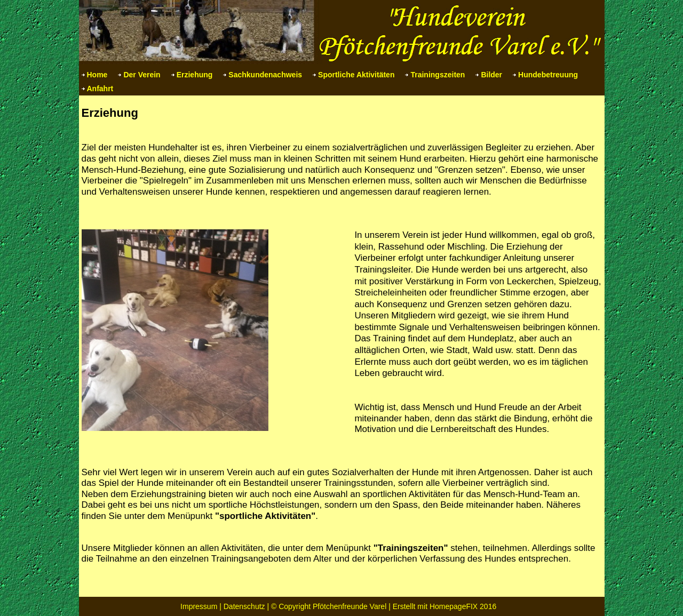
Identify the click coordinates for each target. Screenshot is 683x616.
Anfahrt (100, 89)
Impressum (199, 606)
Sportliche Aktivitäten (356, 75)
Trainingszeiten (438, 75)
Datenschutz (244, 606)
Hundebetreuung (548, 75)
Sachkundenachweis (265, 75)
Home (97, 75)
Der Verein (142, 75)
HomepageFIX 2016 (463, 606)
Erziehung (195, 75)
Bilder (491, 75)
